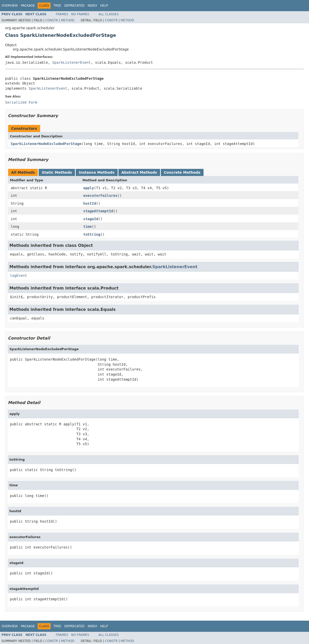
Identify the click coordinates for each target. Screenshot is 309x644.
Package (28, 6)
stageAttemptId (98, 211)
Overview (10, 6)
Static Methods (57, 172)
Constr (52, 20)
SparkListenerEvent (71, 62)
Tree (57, 6)
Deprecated (74, 6)
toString (92, 234)
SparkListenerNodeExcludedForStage (46, 144)
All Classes (109, 14)
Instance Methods (97, 172)
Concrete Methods (182, 172)
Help (104, 6)
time (88, 227)
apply (89, 188)
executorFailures (101, 196)
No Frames (80, 14)
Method (68, 20)
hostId (90, 203)
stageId (91, 219)
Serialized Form (21, 102)
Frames (62, 14)
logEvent (18, 276)
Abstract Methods (139, 172)
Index (92, 6)
